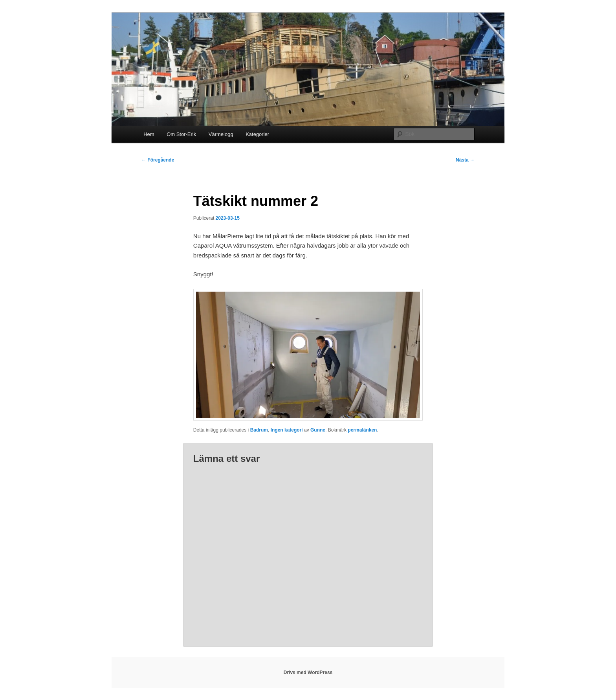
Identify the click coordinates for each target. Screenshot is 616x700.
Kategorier (257, 134)
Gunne (318, 430)
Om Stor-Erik (181, 134)
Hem (149, 134)
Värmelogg (221, 134)
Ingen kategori (287, 430)
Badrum (259, 430)
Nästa (465, 160)
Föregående (158, 160)
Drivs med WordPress (308, 672)
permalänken (362, 430)
